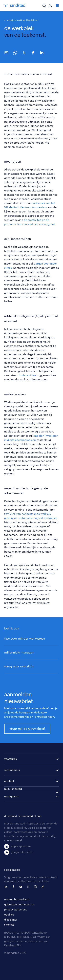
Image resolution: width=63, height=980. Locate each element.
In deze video (27, 375)
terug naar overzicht (19, 666)
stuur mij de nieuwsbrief (27, 729)
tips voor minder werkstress (25, 638)
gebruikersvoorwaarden (19, 904)
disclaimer (11, 919)
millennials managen (19, 652)
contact (9, 781)
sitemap (9, 924)
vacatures (10, 759)
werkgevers (12, 796)
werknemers (12, 770)
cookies (9, 914)
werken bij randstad (17, 899)
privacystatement (15, 909)
